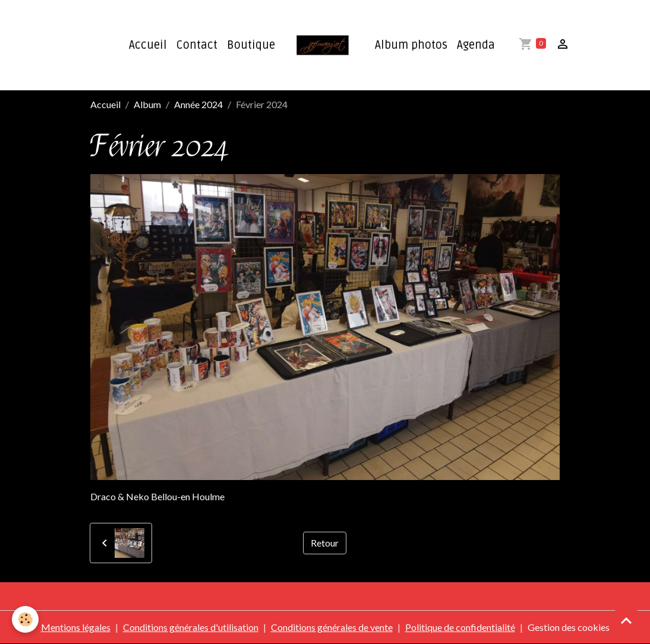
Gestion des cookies (569, 627)
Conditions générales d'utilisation (191, 627)
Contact (197, 45)
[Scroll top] (626, 620)
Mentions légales (76, 627)
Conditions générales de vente (332, 627)
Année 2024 (198, 104)
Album (147, 104)
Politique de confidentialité (460, 627)
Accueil (148, 45)
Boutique (251, 45)
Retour (325, 543)
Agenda (476, 45)
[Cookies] (25, 619)
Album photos (411, 45)
